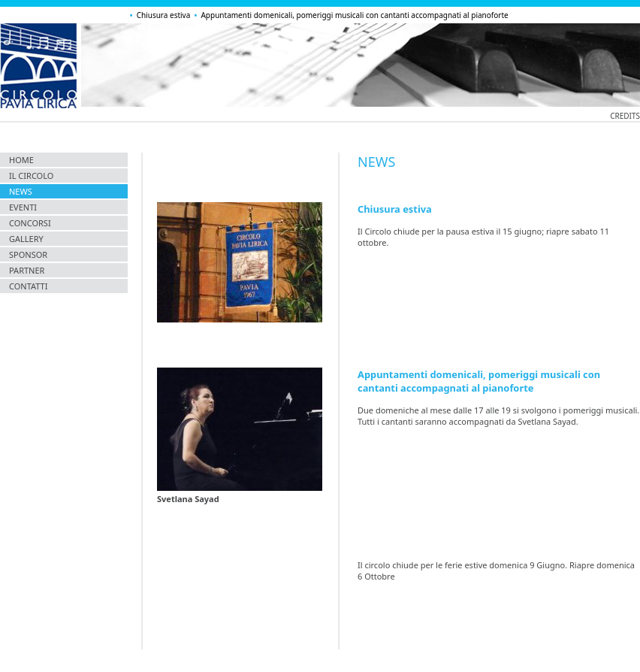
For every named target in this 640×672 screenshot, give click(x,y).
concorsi (30, 223)
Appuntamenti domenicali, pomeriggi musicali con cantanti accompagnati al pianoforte (354, 15)
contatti (28, 286)
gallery (26, 239)
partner (27, 270)
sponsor (28, 254)
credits (625, 116)
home (21, 160)
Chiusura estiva (164, 15)
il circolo (31, 176)
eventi (23, 207)
